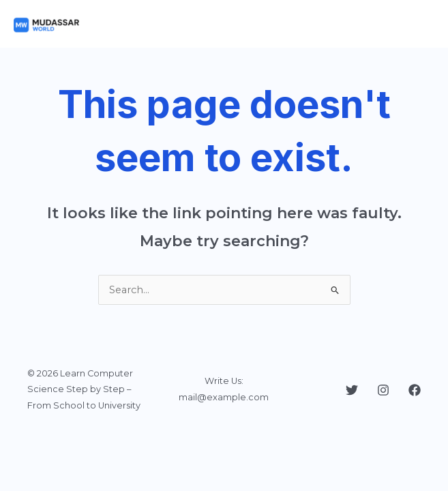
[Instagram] (383, 390)
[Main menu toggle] (420, 24)
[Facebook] (415, 390)
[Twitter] (352, 390)
